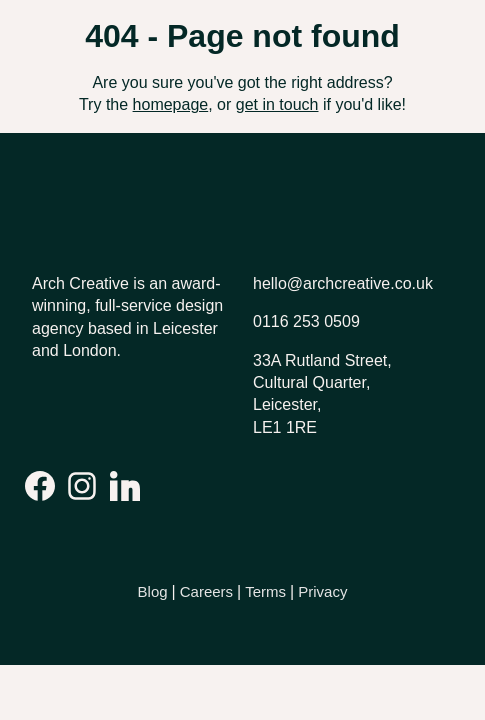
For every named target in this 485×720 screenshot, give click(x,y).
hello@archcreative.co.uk (343, 283)
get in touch (277, 104)
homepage (171, 104)
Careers (206, 591)
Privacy (322, 591)
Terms (265, 591)
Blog (153, 591)
